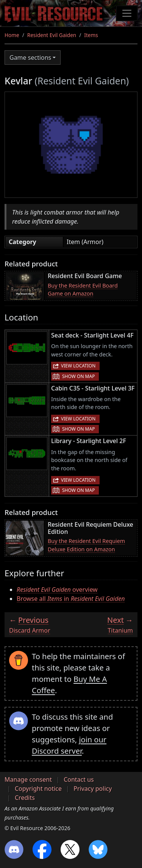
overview (57, 590)
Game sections (30, 58)
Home (12, 35)
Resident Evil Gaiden (52, 35)
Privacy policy (93, 789)
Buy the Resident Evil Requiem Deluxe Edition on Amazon (86, 545)
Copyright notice (38, 789)
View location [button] (78, 366)
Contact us (79, 779)
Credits (25, 798)
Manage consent (28, 779)
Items (91, 35)
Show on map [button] (78, 376)
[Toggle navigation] (127, 13)
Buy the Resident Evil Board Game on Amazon (83, 290)
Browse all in (71, 599)
